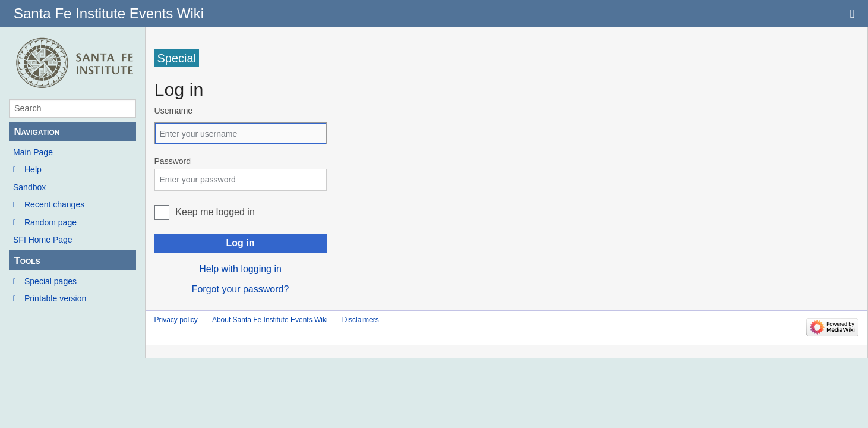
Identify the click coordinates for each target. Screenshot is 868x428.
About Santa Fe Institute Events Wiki (270, 320)
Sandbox (29, 187)
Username (174, 111)
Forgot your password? (241, 289)
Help (33, 169)
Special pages (50, 281)
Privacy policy (176, 320)
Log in (241, 243)
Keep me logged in (215, 212)
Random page (50, 222)
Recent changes (54, 204)
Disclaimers (361, 320)
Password (173, 161)
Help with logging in (240, 269)
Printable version (55, 298)
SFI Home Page (43, 240)
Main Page (33, 152)
